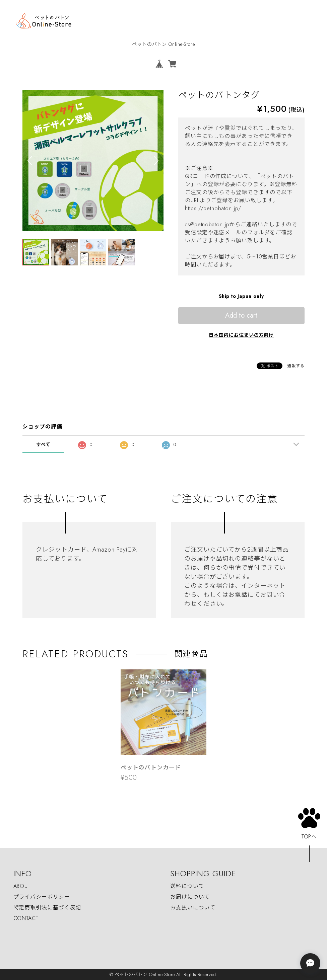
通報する (296, 366)
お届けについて (190, 897)
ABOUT (22, 886)
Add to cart (241, 315)
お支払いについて (193, 908)
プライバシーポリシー (42, 897)
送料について (187, 886)
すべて (43, 444)
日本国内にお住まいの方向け (241, 335)
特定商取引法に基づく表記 (47, 908)
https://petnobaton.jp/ (213, 208)
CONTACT (26, 918)
